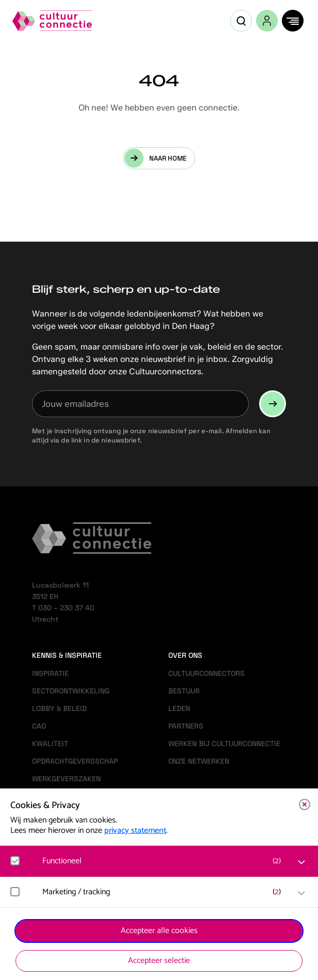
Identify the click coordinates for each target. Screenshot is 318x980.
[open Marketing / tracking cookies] (301, 893)
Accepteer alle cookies (159, 931)
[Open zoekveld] (241, 21)
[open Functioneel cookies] (301, 862)
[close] (305, 804)
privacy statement (135, 831)
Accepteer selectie (159, 961)
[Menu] (293, 21)
